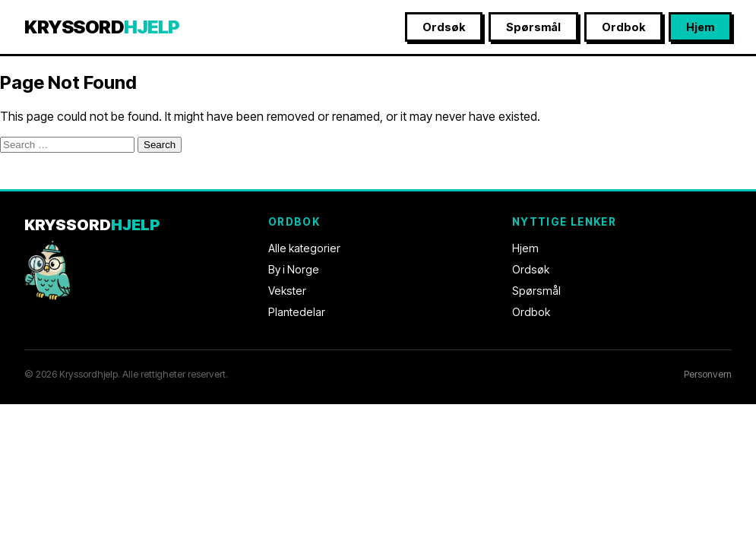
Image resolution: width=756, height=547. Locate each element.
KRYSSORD (102, 27)
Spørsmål (533, 27)
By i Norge (294, 269)
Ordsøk (444, 27)
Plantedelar (297, 312)
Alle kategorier (304, 248)
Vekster (287, 291)
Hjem (700, 27)
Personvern (708, 374)
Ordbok (623, 27)
